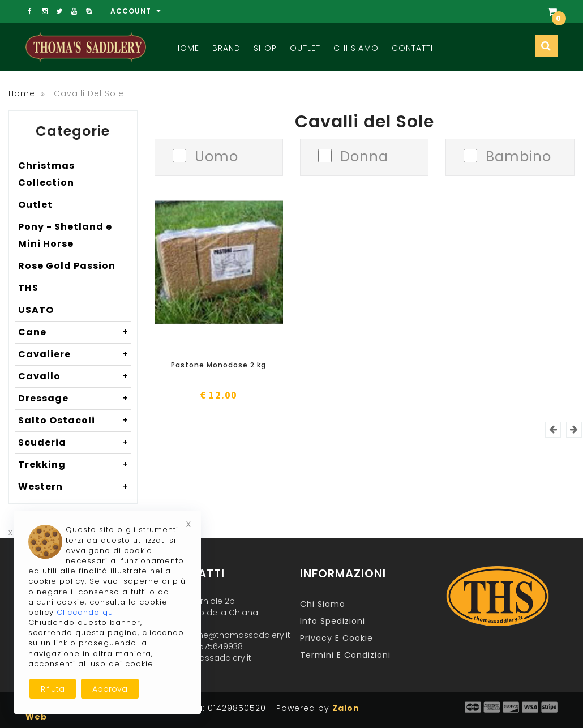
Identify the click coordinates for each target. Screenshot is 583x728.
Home (187, 48)
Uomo (217, 155)
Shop (265, 48)
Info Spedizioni (333, 621)
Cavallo (75, 376)
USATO (36, 310)
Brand (226, 48)
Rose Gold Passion (67, 266)
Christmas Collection (46, 174)
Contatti (412, 48)
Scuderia (75, 443)
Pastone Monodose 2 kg (218, 365)
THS (28, 288)
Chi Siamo (356, 48)
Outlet (305, 48)
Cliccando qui (86, 612)
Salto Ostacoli (75, 421)
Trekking (75, 465)
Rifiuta (53, 689)
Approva (110, 689)
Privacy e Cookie (336, 638)
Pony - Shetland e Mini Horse (65, 235)
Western (75, 487)
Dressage (75, 399)
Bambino (518, 155)
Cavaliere (75, 354)
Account (136, 11)
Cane (75, 332)
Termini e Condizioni (345, 655)
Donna (364, 155)
